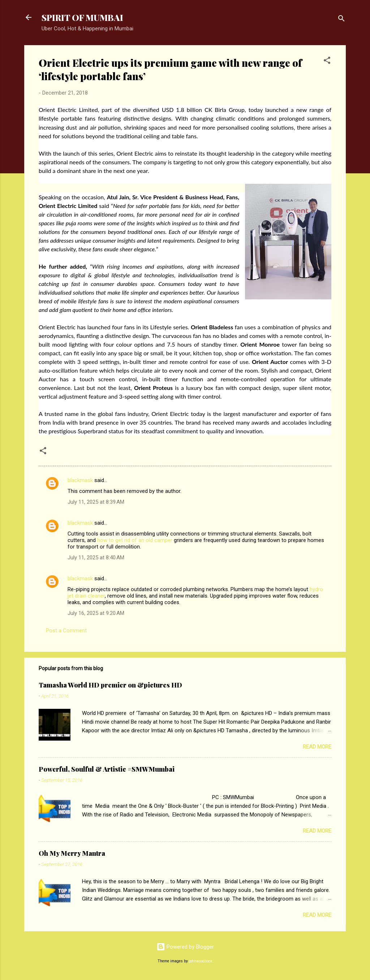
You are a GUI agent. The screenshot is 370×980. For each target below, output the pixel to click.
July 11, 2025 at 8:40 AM (96, 558)
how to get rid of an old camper (135, 540)
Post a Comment (66, 630)
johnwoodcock (201, 961)
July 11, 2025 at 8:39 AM (96, 502)
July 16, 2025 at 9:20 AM (96, 613)
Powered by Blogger (185, 947)
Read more (317, 747)
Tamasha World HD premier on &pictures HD (110, 685)
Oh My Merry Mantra (72, 853)
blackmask (80, 480)
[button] (327, 62)
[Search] (341, 20)
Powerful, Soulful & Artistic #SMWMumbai (107, 769)
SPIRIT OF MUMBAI (82, 17)
